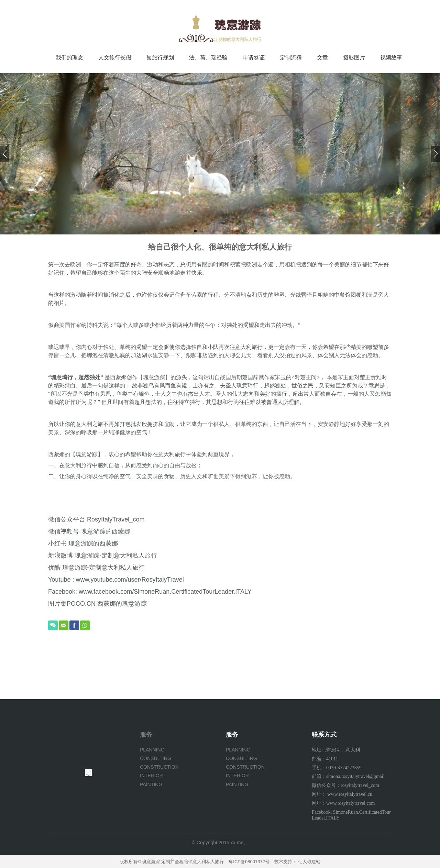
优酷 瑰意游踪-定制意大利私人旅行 (96, 568)
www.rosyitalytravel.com (350, 803)
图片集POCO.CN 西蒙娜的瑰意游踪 (97, 604)
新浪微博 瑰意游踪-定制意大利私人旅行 (103, 556)
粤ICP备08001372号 (249, 862)
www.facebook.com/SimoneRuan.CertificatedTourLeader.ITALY (165, 592)
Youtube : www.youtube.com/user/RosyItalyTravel (116, 580)
